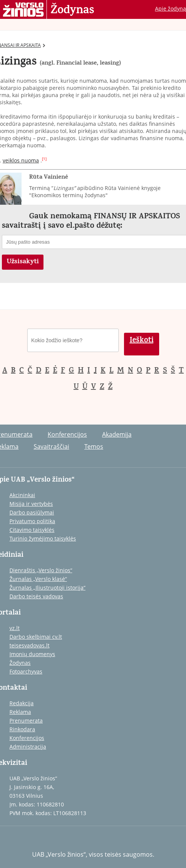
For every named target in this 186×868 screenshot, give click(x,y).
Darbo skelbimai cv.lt (36, 637)
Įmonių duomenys (32, 654)
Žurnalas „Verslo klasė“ (38, 579)
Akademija (117, 434)
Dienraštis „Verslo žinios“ (41, 570)
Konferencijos (67, 434)
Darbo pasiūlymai (32, 512)
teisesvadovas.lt (29, 645)
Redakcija (22, 703)
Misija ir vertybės (31, 504)
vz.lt (15, 628)
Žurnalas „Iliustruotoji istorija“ (47, 588)
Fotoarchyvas (26, 671)
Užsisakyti (23, 262)
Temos (94, 446)
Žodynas (72, 11)
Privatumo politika (32, 521)
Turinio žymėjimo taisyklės (43, 538)
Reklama (20, 712)
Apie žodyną (170, 8)
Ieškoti (142, 341)
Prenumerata (26, 721)
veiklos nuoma (21, 160)
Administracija (28, 747)
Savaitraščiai (51, 446)
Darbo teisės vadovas (36, 596)
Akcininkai (22, 495)
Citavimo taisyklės (32, 530)
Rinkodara (22, 729)
